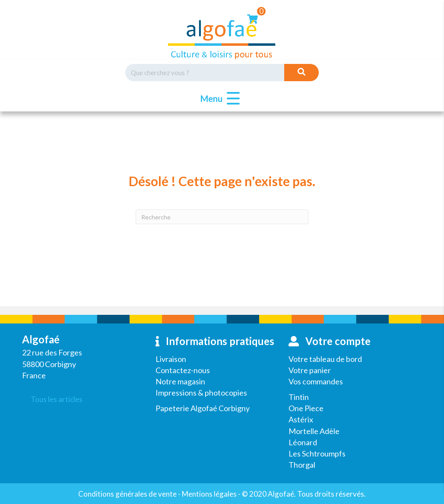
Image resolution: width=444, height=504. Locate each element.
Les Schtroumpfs (317, 453)
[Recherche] (222, 217)
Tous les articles (57, 399)
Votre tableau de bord (325, 359)
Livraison (171, 359)
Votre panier (310, 370)
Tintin (299, 397)
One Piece (306, 408)
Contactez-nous (183, 370)
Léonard (303, 442)
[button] (218, 99)
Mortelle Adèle (314, 431)
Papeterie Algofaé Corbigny (203, 408)
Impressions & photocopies (201, 393)
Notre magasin (180, 381)
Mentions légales (209, 494)
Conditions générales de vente (127, 494)
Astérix (301, 419)
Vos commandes (316, 381)
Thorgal (302, 465)
